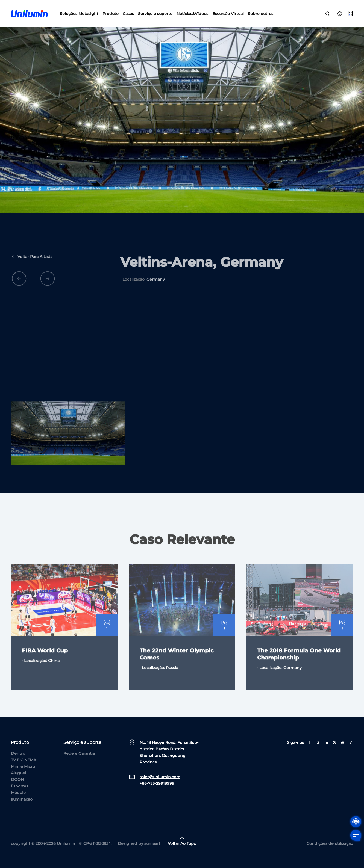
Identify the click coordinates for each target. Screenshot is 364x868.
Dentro (18, 753)
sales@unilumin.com (160, 777)
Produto (111, 14)
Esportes (20, 786)
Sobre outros (261, 14)
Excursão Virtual (228, 14)
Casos (128, 14)
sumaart (152, 843)
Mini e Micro (23, 766)
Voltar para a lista (32, 262)
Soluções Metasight (79, 14)
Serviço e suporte (155, 14)
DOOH (17, 780)
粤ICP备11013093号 (95, 843)
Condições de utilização (330, 843)
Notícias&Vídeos (192, 14)
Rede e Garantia (79, 753)
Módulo (18, 793)
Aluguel (18, 773)
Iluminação (22, 799)
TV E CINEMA (24, 760)
